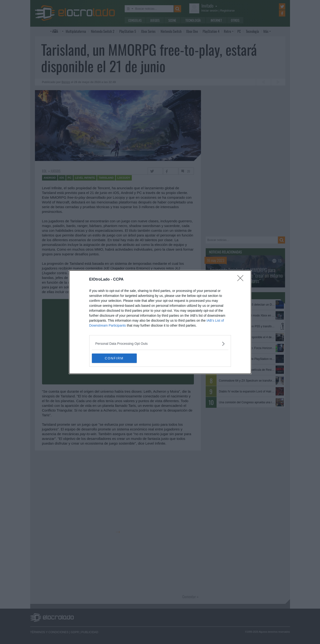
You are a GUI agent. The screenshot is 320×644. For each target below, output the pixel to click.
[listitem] (160, 344)
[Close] (242, 280)
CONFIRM (114, 358)
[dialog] (160, 322)
